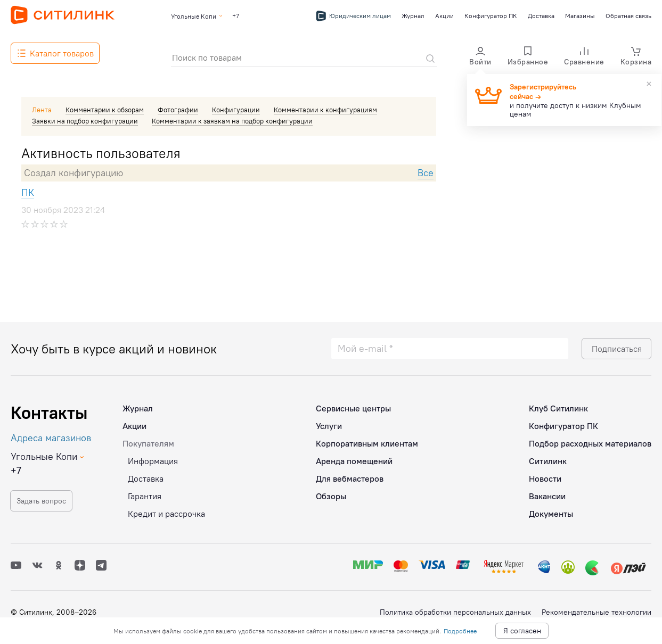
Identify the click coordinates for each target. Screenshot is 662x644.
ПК (28, 192)
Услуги (329, 423)
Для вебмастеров (350, 475)
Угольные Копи (194, 16)
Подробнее (460, 631)
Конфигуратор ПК (491, 16)
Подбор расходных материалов (590, 440)
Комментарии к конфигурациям (325, 110)
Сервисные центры (353, 405)
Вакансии (547, 493)
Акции (444, 16)
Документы (551, 510)
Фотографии (178, 110)
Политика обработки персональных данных (455, 612)
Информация (153, 458)
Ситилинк (548, 458)
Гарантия (145, 493)
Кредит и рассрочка (166, 510)
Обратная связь (628, 16)
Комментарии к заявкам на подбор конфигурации (232, 121)
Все (426, 173)
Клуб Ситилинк (558, 405)
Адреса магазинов (51, 435)
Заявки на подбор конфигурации (85, 121)
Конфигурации (236, 110)
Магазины (580, 16)
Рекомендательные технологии (596, 612)
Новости (545, 475)
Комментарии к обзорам (105, 110)
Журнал (413, 16)
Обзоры (331, 493)
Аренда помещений (354, 458)
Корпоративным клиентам (367, 440)
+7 (236, 16)
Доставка (541, 16)
